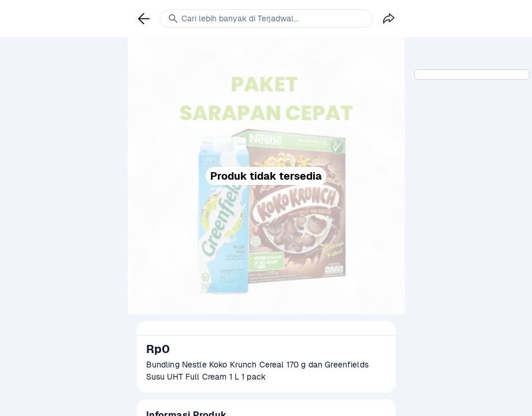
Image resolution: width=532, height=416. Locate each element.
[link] (144, 18)
